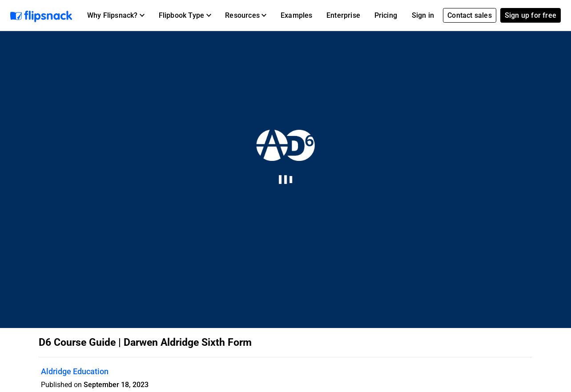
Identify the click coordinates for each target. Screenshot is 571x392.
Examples (297, 15)
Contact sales (470, 15)
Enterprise (343, 15)
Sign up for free (531, 15)
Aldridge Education (75, 371)
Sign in (423, 15)
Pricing (386, 15)
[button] (116, 16)
